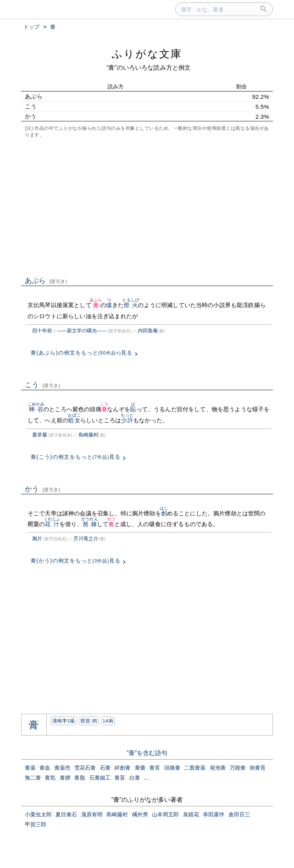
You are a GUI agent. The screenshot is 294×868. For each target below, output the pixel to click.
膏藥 (140, 768)
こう (43, 385)
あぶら (46, 281)
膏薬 (30, 768)
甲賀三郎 (36, 824)
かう (43, 489)
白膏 (135, 778)
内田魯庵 (148, 331)
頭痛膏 (172, 768)
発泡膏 (218, 768)
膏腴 (65, 778)
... (146, 777)
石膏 (105, 768)
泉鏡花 (191, 814)
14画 (108, 721)
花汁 (52, 524)
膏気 (50, 778)
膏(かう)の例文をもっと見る (76, 561)
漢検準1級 (64, 721)
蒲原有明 (92, 814)
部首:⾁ (89, 721)
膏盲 (120, 778)
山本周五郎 (165, 814)
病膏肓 (258, 768)
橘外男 (140, 814)
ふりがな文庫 (147, 54)
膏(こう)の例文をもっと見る (76, 457)
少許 (127, 420)
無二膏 (33, 778)
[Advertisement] (147, 206)
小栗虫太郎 (38, 814)
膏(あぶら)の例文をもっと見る (82, 353)
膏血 (45, 768)
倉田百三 (239, 814)
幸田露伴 (214, 814)
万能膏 (238, 768)
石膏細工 (100, 778)
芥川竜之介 (86, 539)
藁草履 (40, 435)
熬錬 (90, 524)
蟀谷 (36, 409)
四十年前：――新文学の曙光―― (69, 331)
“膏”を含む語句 (147, 753)
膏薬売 (62, 768)
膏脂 (80, 778)
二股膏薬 (195, 768)
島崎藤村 (88, 435)
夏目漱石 (66, 814)
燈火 (131, 305)
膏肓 (155, 768)
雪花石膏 (85, 768)
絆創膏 (122, 768)
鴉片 (37, 539)
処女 (74, 420)
